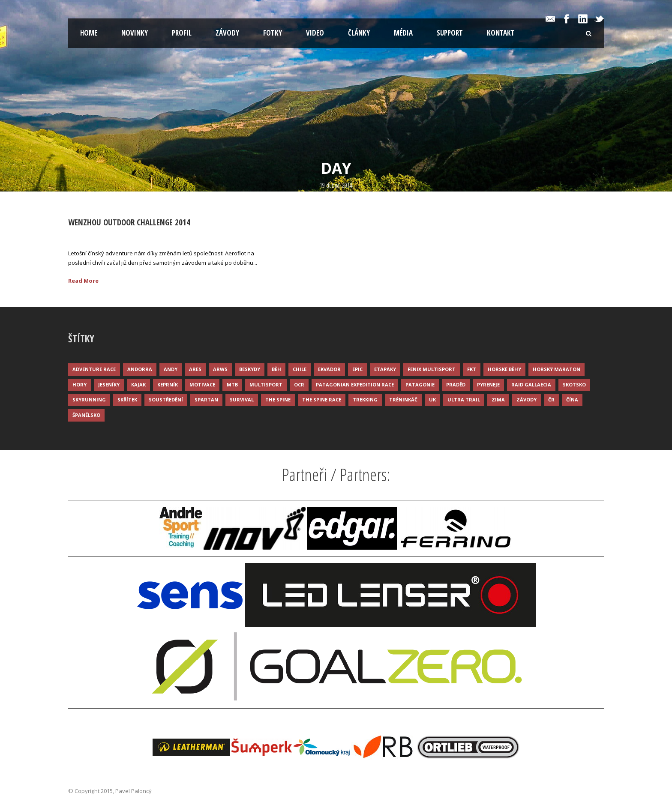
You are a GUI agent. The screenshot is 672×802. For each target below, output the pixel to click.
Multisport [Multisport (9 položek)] (266, 385)
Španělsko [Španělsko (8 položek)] (86, 415)
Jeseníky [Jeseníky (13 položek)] (109, 385)
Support (450, 33)
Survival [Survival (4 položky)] (242, 400)
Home (89, 33)
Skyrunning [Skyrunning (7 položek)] (89, 400)
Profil (182, 33)
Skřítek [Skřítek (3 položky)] (127, 400)
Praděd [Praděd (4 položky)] (456, 385)
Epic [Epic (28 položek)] (357, 369)
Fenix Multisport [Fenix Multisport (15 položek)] (432, 369)
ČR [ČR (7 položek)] (551, 400)
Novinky (135, 33)
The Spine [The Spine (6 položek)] (278, 400)
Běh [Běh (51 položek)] (276, 369)
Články (359, 33)
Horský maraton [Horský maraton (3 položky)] (556, 369)
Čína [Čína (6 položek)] (572, 400)
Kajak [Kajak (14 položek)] (138, 385)
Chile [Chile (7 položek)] (300, 369)
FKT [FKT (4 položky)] (472, 369)
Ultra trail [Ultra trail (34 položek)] (464, 400)
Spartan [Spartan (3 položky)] (206, 400)
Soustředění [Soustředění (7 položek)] (166, 400)
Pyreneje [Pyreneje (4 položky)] (488, 385)
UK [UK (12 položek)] (432, 400)
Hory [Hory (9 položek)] (79, 385)
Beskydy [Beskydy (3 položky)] (250, 369)
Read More (83, 281)
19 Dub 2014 (94, 236)
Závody (227, 33)
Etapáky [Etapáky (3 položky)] (385, 369)
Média (403, 33)
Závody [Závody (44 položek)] (526, 400)
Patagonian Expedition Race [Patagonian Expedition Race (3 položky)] (355, 385)
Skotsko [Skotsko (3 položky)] (574, 385)
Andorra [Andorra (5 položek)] (140, 369)
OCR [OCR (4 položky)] (299, 385)
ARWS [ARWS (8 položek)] (220, 369)
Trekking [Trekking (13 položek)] (365, 400)
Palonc (135, 236)
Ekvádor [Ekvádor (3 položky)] (329, 369)
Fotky (273, 33)
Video (315, 33)
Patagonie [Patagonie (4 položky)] (420, 385)
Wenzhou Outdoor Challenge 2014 (129, 222)
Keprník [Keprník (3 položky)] (168, 385)
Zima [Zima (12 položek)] (498, 400)
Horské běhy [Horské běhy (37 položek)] (504, 369)
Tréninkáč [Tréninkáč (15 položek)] (403, 400)
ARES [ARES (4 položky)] (195, 369)
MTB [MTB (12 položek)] (232, 385)
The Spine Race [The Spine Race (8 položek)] (322, 400)
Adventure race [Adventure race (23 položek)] (94, 369)
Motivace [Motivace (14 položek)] (202, 385)
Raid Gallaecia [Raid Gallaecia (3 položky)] (531, 385)
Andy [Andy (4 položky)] (171, 369)
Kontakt (501, 33)
